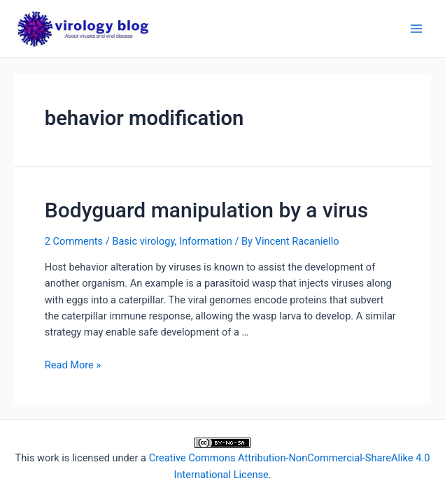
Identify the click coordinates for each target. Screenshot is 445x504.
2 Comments (74, 241)
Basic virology (143, 241)
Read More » (73, 365)
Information (206, 241)
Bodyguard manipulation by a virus (206, 210)
